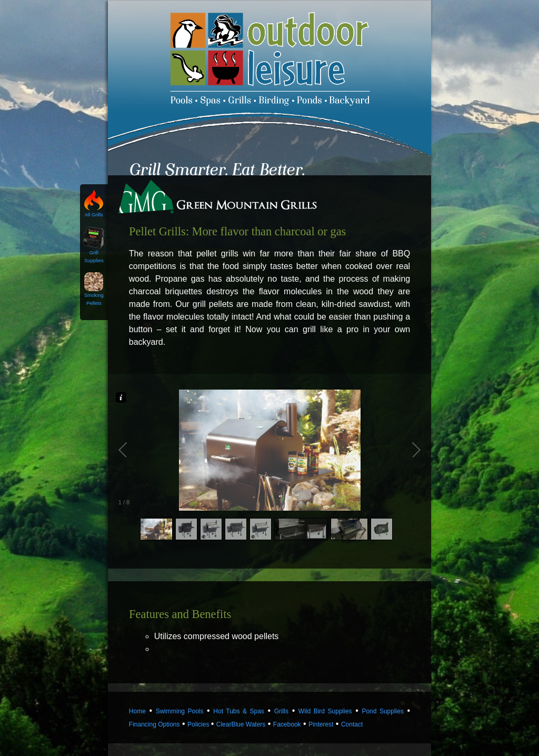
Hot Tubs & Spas (239, 711)
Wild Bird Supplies (325, 711)
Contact (352, 724)
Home (137, 711)
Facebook (287, 724)
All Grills (94, 212)
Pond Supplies (383, 711)
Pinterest (321, 724)
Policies (199, 724)
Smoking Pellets (94, 296)
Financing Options (154, 724)
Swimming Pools (180, 711)
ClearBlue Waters (241, 724)
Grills (281, 711)
